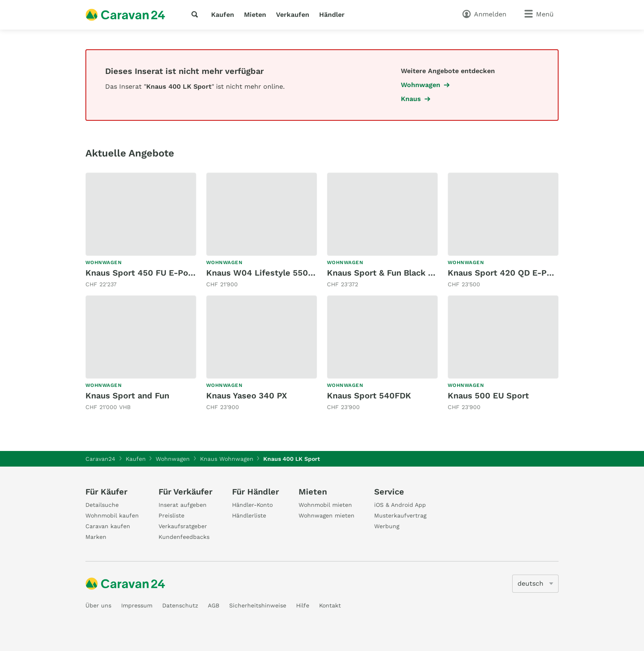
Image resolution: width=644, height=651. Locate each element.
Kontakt (330, 605)
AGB (214, 605)
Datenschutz (180, 605)
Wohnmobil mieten (325, 505)
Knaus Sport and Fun (127, 396)
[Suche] (196, 14)
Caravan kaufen (108, 526)
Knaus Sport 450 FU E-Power (145, 273)
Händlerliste (249, 515)
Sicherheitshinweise (258, 605)
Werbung (387, 526)
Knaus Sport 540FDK (369, 396)
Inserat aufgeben (183, 505)
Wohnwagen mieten (327, 515)
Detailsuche (102, 505)
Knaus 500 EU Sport (488, 396)
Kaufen (223, 15)
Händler (332, 15)
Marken (96, 537)
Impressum (137, 605)
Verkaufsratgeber (183, 526)
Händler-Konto (252, 505)
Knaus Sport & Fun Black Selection (397, 273)
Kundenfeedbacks (184, 537)
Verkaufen (293, 15)
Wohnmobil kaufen (112, 515)
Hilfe (303, 605)
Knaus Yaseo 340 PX (247, 396)
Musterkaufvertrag (400, 515)
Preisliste (171, 515)
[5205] (535, 584)
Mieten (255, 15)
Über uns (98, 605)
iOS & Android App (400, 505)
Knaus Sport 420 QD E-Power (507, 273)
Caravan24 (100, 459)
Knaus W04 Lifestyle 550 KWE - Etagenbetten (300, 273)
